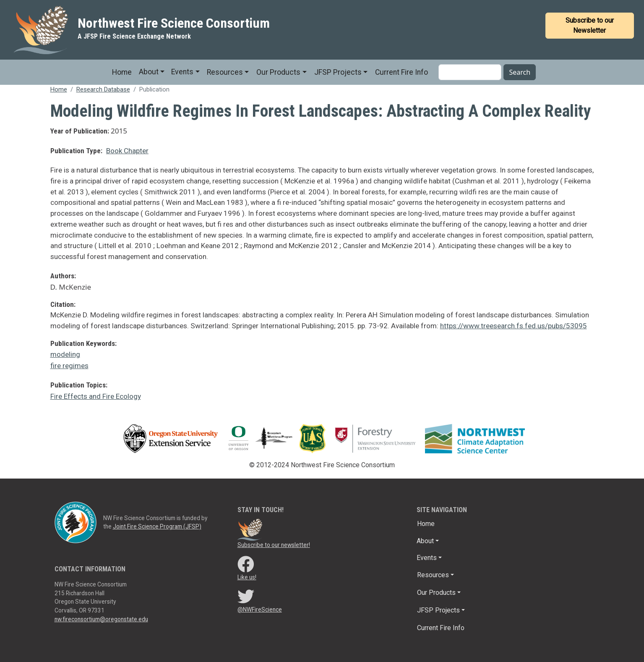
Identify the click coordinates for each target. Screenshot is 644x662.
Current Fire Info (402, 72)
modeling (65, 354)
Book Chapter (127, 151)
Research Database (103, 89)
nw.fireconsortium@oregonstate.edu (101, 619)
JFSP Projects (338, 72)
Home (122, 72)
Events (182, 72)
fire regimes (69, 366)
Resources (225, 72)
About (149, 72)
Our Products (278, 72)
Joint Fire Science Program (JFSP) (157, 526)
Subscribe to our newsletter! (274, 545)
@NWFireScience (260, 610)
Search (520, 72)
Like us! (247, 577)
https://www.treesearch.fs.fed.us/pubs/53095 (514, 326)
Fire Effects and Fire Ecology (96, 396)
